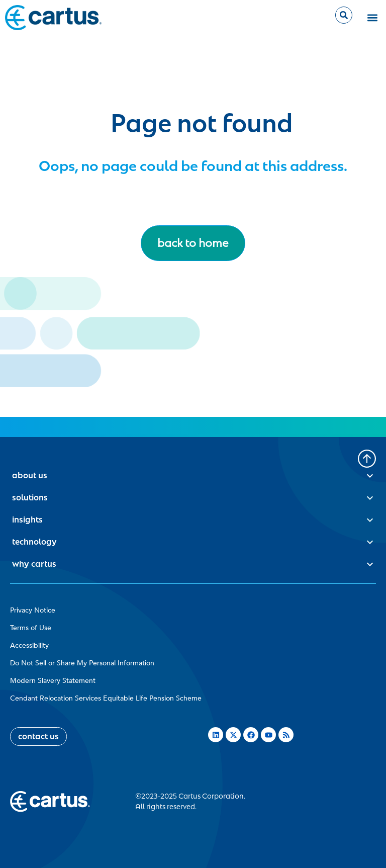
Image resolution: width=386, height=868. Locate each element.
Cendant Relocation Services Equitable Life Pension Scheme (106, 698)
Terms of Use (31, 628)
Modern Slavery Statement (53, 681)
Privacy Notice (33, 610)
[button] (373, 18)
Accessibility (29, 645)
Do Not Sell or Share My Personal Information (82, 663)
